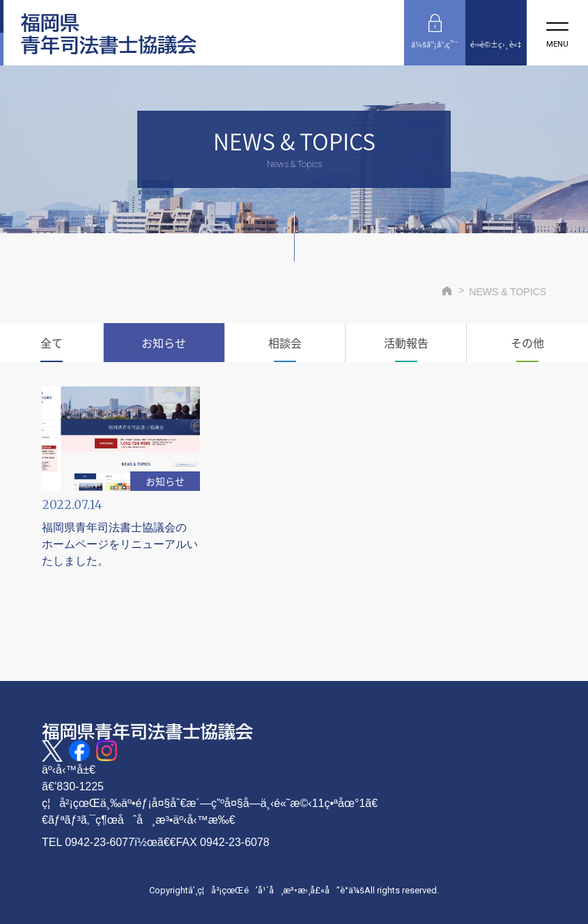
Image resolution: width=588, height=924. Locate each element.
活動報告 (406, 343)
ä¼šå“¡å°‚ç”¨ (435, 44)
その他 (527, 343)
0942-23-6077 (100, 842)
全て (52, 343)
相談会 (285, 343)
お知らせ (164, 343)
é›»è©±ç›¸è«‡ (496, 44)
